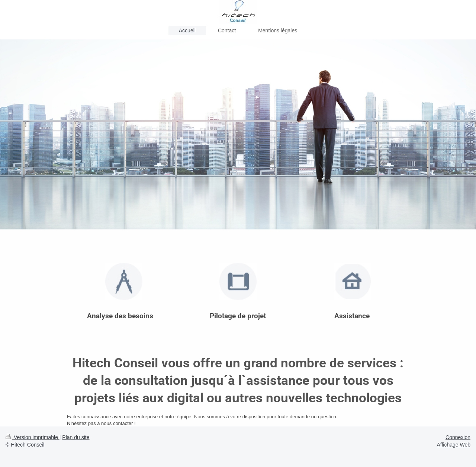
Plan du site (76, 437)
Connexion (458, 437)
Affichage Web (454, 445)
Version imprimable (33, 437)
